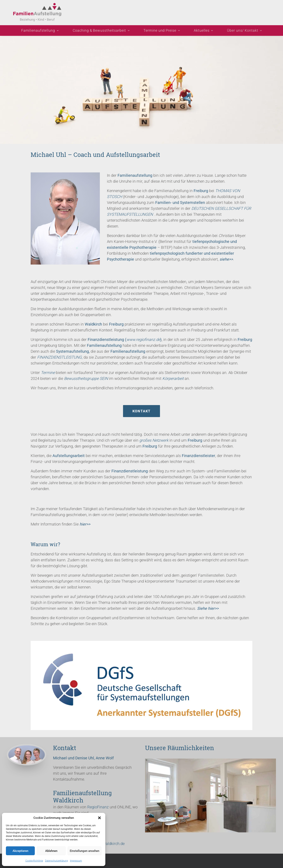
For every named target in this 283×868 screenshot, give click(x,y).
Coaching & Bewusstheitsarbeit (101, 30)
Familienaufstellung (40, 30)
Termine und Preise (162, 30)
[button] (99, 818)
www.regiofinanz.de (143, 340)
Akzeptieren (20, 851)
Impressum (76, 861)
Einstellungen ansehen (85, 851)
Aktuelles (203, 30)
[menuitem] (42, 31)
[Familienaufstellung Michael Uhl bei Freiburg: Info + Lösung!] (39, 13)
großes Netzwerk (154, 440)
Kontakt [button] (142, 411)
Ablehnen (51, 851)
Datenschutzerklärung (57, 861)
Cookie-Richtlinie (34, 861)
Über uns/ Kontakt (244, 30)
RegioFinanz (98, 807)
